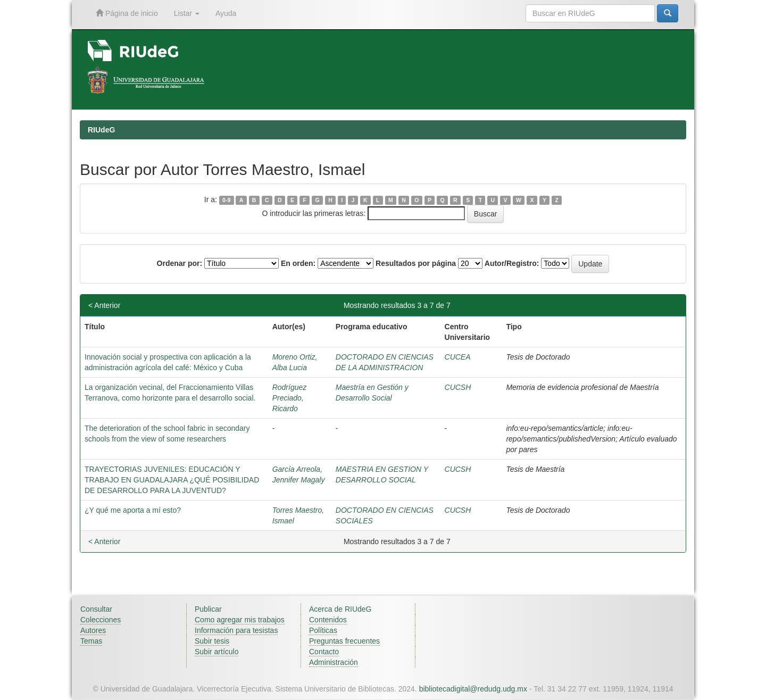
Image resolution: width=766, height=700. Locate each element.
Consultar (96, 609)
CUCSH (458, 387)
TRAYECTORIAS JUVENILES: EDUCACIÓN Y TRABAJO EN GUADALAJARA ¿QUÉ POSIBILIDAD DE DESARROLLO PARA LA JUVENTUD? (172, 480)
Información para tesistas (236, 630)
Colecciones (101, 620)
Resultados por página (416, 263)
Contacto (324, 652)
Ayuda (226, 13)
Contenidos (328, 620)
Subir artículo (217, 652)
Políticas (323, 630)
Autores (93, 630)
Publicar (208, 609)
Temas (91, 641)
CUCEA (458, 357)
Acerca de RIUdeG (340, 609)
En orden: (298, 263)
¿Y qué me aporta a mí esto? (133, 510)
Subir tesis (212, 641)
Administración (334, 662)
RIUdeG (101, 130)
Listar (187, 13)
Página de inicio (127, 13)
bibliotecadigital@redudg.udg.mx (473, 689)
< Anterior (104, 305)
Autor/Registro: (512, 263)
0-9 (226, 200)
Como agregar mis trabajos (240, 620)
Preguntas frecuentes (344, 641)
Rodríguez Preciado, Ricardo (290, 398)
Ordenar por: (180, 263)
